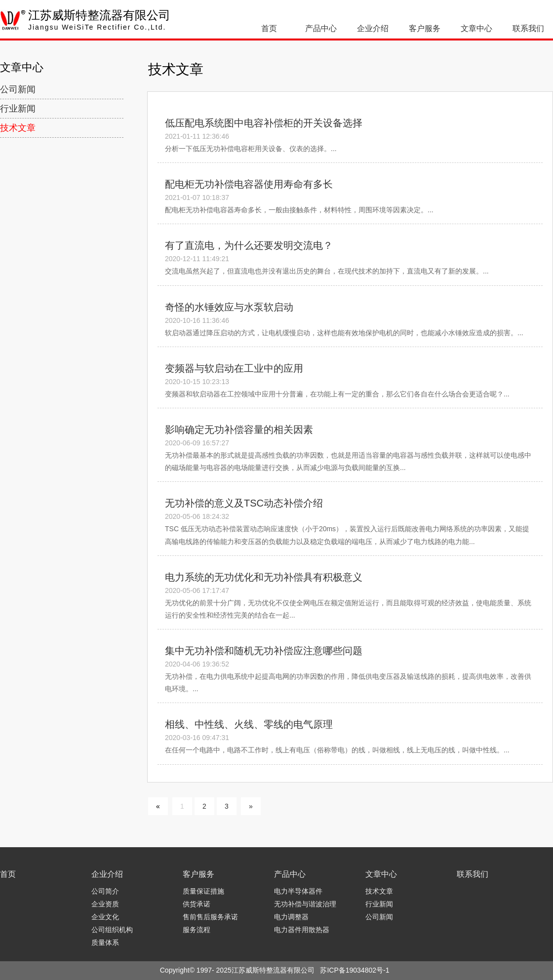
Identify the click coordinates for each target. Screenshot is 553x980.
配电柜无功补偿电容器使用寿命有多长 (249, 184)
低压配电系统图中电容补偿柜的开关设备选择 (264, 123)
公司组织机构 (112, 930)
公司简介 (105, 891)
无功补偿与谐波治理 (305, 904)
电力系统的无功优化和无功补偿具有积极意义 (264, 577)
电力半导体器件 (298, 891)
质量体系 (105, 942)
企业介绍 (373, 28)
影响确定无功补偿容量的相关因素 (239, 430)
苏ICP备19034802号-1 (355, 970)
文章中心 (476, 28)
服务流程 (197, 930)
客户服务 (425, 28)
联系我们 (528, 28)
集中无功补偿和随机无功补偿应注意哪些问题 (264, 651)
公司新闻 (18, 89)
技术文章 (18, 128)
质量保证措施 (203, 891)
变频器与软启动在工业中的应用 (234, 368)
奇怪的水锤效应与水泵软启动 (229, 307)
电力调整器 (291, 917)
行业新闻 (18, 109)
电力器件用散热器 (302, 930)
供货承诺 (197, 904)
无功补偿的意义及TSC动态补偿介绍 (244, 503)
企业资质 (105, 904)
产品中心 (321, 28)
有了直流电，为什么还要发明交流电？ (249, 245)
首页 (269, 28)
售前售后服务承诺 (210, 917)
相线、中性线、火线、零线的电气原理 (249, 724)
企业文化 (105, 917)
